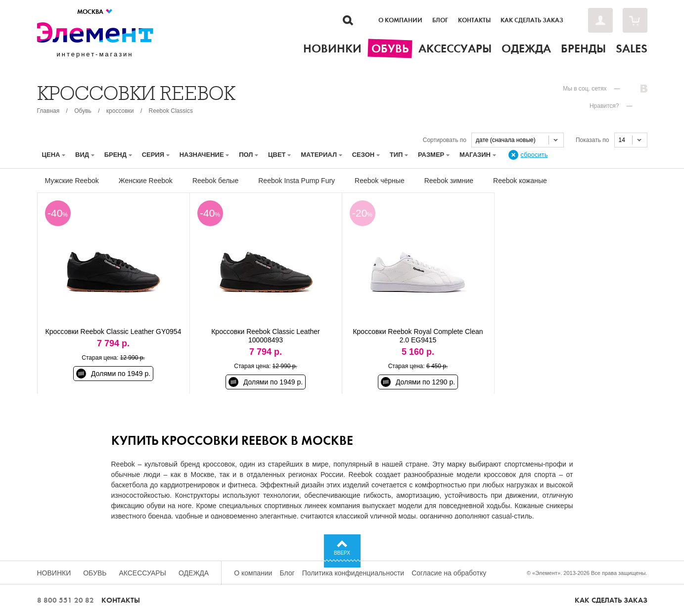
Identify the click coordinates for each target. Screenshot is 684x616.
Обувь (83, 111)
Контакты (474, 20)
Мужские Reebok (72, 181)
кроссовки (120, 111)
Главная (48, 111)
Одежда (194, 573)
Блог (440, 20)
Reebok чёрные (380, 181)
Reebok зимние (449, 181)
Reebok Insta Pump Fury (296, 181)
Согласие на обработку (449, 573)
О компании (400, 20)
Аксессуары (142, 573)
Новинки (54, 573)
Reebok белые (215, 181)
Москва (95, 12)
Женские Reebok (146, 181)
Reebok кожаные (520, 181)
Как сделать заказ (532, 20)
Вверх (342, 553)
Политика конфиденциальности (353, 573)
